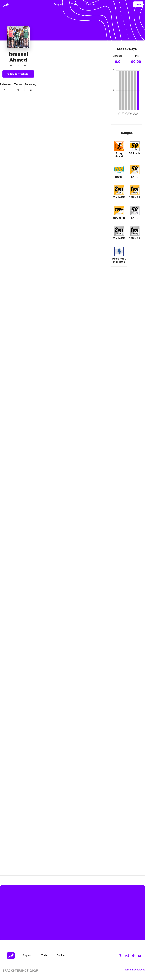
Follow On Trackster (18, 74)
